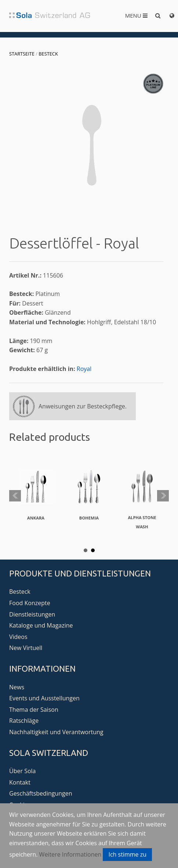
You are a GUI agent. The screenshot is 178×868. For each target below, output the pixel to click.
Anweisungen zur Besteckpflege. (83, 406)
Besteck (48, 54)
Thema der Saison (34, 710)
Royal (84, 369)
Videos (18, 637)
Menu (136, 15)
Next (163, 496)
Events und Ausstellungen (44, 698)
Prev (15, 496)
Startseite (22, 54)
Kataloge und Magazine (41, 625)
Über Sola (22, 771)
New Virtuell (26, 648)
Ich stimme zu (127, 854)
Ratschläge (24, 721)
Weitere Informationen (70, 854)
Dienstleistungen (32, 614)
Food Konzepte (30, 603)
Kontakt (20, 782)
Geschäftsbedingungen (41, 793)
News (17, 687)
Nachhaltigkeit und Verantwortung (56, 732)
